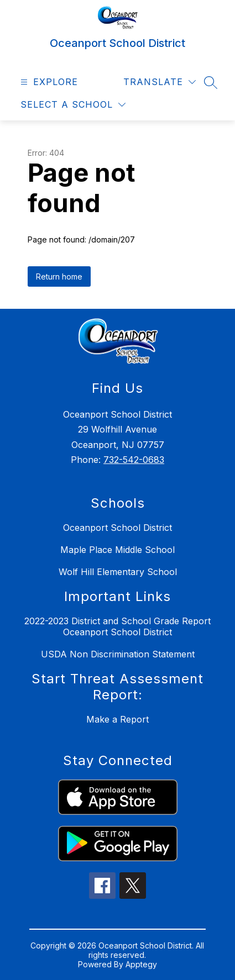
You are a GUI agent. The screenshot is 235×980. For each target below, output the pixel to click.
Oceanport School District (118, 528)
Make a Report (118, 719)
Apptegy (141, 964)
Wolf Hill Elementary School (118, 572)
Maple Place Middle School (118, 550)
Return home (59, 276)
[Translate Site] (160, 82)
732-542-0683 (134, 460)
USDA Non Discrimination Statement (118, 654)
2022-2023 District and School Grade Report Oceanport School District (118, 626)
